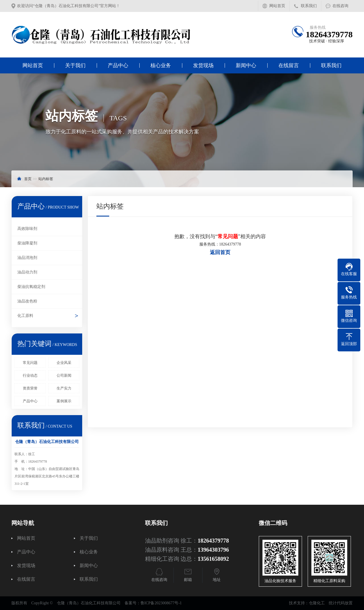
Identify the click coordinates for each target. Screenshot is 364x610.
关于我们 (75, 65)
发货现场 (203, 65)
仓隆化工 (317, 603)
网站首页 (277, 6)
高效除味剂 (27, 229)
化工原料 (25, 316)
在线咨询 (340, 6)
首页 (28, 179)
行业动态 (30, 375)
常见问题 (30, 363)
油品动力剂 (27, 272)
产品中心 (118, 65)
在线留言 (289, 65)
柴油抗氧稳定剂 (31, 287)
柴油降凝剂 (27, 243)
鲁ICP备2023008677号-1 (161, 603)
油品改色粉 (27, 301)
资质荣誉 (30, 388)
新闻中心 (246, 65)
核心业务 (161, 65)
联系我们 (309, 6)
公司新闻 (64, 375)
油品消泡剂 (27, 258)
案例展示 (64, 401)
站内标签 (46, 179)
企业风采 (64, 363)
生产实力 (64, 388)
